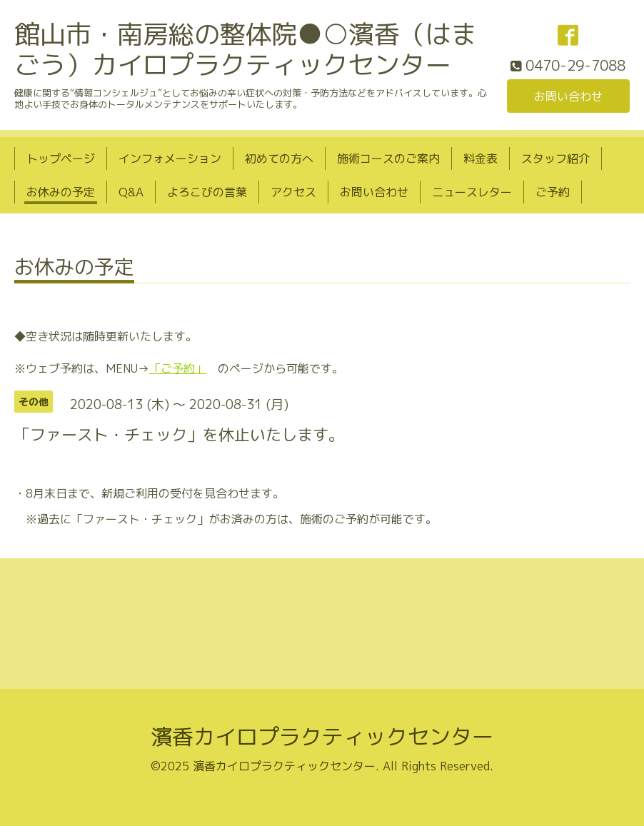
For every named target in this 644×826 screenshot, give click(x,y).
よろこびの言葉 (207, 192)
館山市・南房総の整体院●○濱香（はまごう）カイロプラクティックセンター (246, 49)
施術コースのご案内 (388, 158)
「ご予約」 (178, 368)
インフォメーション (170, 158)
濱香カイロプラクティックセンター (322, 737)
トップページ (61, 158)
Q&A (131, 192)
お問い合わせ (568, 96)
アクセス (293, 192)
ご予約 (553, 192)
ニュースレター (472, 192)
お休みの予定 (61, 192)
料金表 (481, 158)
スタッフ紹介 (555, 158)
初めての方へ (279, 158)
